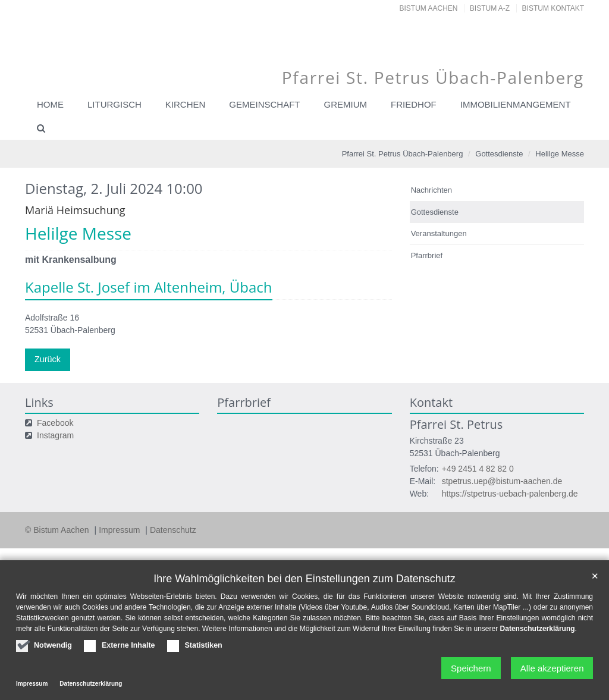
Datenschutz (173, 529)
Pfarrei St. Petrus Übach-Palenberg (403, 154)
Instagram (55, 435)
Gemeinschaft (264, 104)
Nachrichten (431, 190)
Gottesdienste (499, 154)
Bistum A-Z (490, 8)
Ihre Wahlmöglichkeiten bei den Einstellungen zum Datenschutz (304, 579)
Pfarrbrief (427, 255)
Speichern (469, 668)
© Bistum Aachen (58, 529)
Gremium (346, 104)
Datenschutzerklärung (538, 629)
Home (50, 104)
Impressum (120, 529)
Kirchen (186, 104)
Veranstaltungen (439, 233)
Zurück (47, 359)
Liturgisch (114, 104)
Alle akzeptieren (552, 668)
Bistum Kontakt (553, 8)
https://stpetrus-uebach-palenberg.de (510, 493)
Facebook (55, 422)
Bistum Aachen (429, 8)
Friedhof (414, 104)
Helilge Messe (560, 154)
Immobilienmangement (516, 104)
